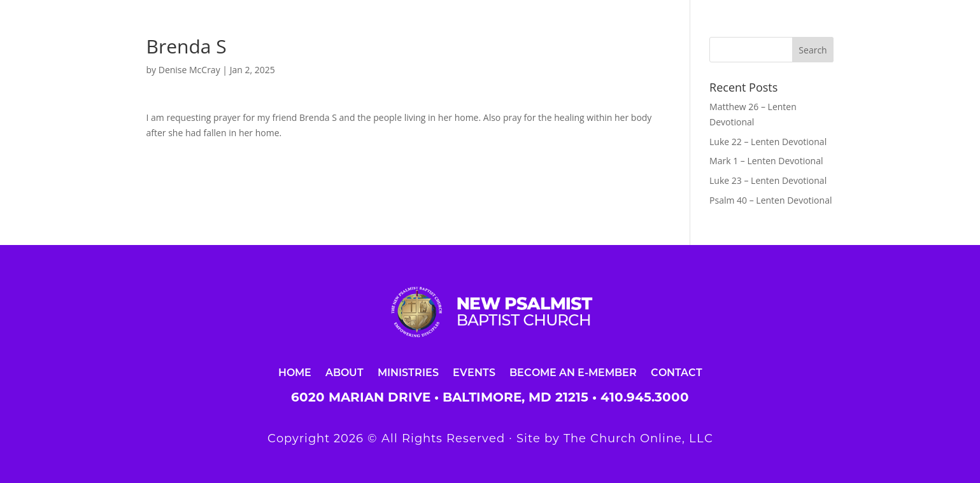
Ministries (408, 372)
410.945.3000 (645, 397)
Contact (677, 372)
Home (295, 372)
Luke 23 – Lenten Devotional (768, 180)
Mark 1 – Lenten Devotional (766, 161)
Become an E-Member (573, 372)
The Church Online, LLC (638, 438)
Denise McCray (189, 70)
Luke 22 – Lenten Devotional (768, 142)
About (344, 372)
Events (474, 372)
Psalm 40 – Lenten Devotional (771, 200)
